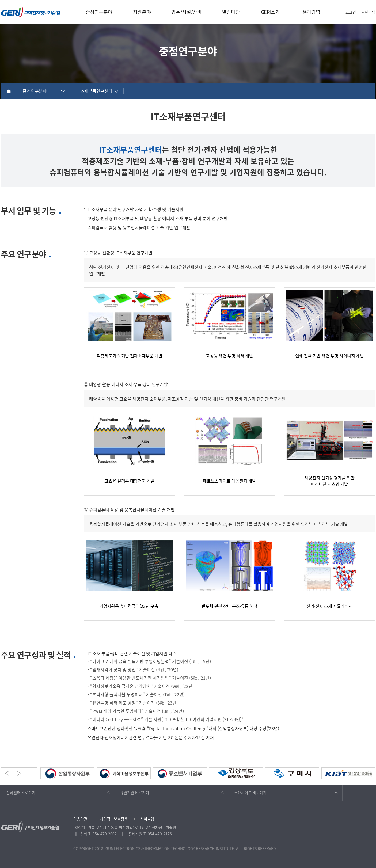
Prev (7, 773)
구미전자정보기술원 (31, 12)
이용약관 (80, 819)
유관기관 (135, 793)
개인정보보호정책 (114, 819)
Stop (31, 773)
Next (19, 773)
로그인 (351, 12)
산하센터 (21, 793)
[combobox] (44, 91)
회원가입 (369, 12)
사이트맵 (147, 819)
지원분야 (142, 12)
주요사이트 (250, 793)
